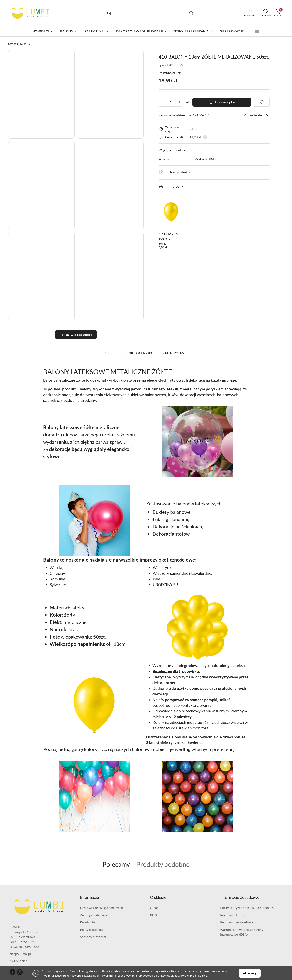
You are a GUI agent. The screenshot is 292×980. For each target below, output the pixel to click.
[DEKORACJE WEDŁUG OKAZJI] (142, 31)
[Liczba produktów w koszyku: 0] (278, 13)
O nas (154, 908)
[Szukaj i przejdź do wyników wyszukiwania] (191, 13)
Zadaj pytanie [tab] (175, 353)
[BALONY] (69, 31)
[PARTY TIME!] (97, 31)
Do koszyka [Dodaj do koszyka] (222, 102)
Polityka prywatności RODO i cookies (247, 908)
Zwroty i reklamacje (94, 915)
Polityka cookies (92, 929)
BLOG (154, 915)
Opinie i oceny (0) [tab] (137, 353)
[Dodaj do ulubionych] (262, 102)
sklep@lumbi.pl (20, 954)
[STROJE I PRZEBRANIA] (193, 31)
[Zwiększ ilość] (180, 102)
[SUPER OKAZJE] (234, 31)
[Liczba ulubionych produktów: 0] (266, 13)
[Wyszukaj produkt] (148, 13)
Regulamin (87, 922)
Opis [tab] (109, 353)
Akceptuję (250, 973)
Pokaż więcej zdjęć (76, 334)
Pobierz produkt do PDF (178, 172)
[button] (257, 31)
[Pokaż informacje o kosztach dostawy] (205, 137)
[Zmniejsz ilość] (162, 102)
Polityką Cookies (109, 971)
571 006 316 (19, 961)
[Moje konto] (251, 13)
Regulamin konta (232, 915)
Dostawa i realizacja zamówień (102, 908)
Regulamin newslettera (237, 922)
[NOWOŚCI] (43, 31)
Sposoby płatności (93, 937)
